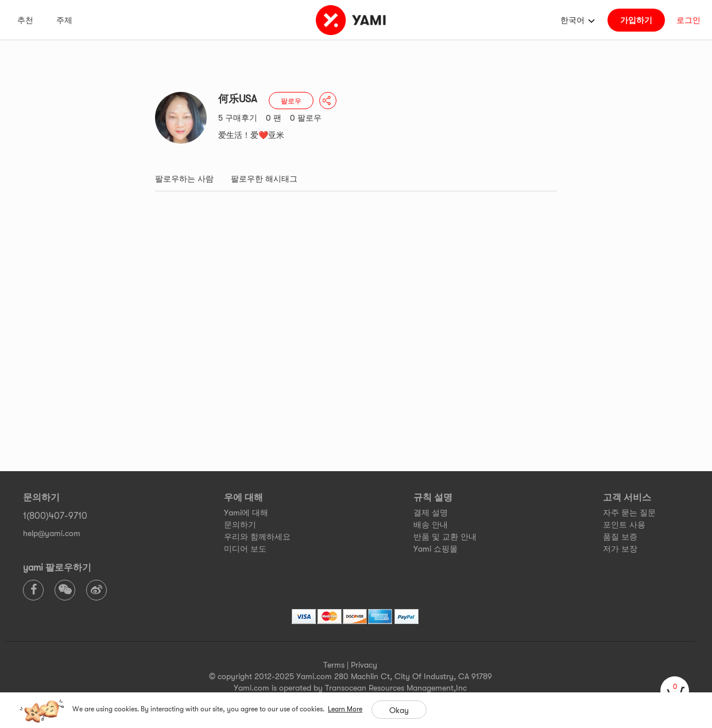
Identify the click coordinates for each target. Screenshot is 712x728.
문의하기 (240, 525)
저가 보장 (620, 549)
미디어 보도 (245, 549)
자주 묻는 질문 (629, 513)
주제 (64, 20)
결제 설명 (431, 513)
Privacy (364, 665)
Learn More (345, 709)
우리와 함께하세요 (257, 537)
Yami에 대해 (246, 513)
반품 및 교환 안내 (445, 537)
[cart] (675, 691)
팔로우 (291, 101)
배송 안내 (431, 525)
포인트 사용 (624, 525)
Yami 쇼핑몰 (436, 549)
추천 (25, 20)
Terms (334, 665)
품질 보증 (620, 537)
